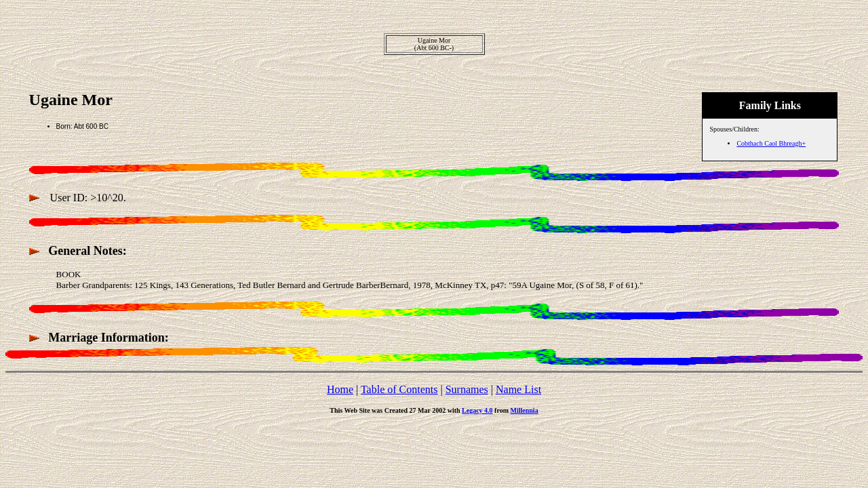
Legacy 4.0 (477, 410)
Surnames (467, 389)
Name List (518, 389)
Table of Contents (399, 389)
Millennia (525, 410)
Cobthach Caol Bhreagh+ (771, 143)
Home (340, 389)
